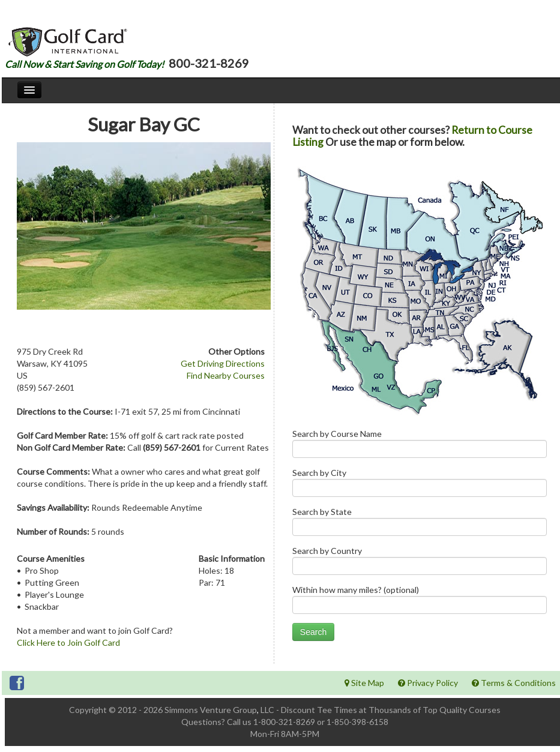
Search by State (420, 524)
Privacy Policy (428, 683)
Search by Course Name (420, 446)
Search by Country (420, 563)
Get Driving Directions (223, 363)
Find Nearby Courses (226, 375)
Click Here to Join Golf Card (68, 642)
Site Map (364, 683)
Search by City (420, 485)
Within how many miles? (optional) (420, 602)
